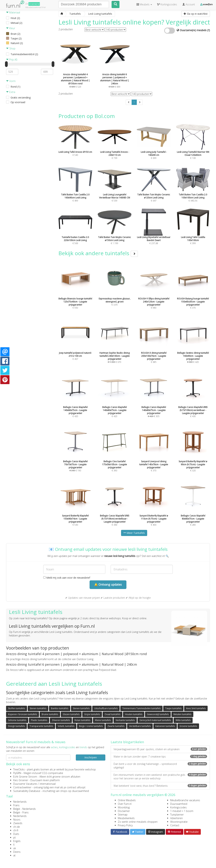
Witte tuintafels (183, 720)
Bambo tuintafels (60, 708)
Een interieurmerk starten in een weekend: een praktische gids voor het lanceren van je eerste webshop (160, 777)
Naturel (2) (17, 43)
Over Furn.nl (125, 804)
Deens (17, 852)
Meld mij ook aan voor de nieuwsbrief (67, 578)
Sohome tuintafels (17, 720)
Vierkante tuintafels (125, 720)
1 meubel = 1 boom (182, 811)
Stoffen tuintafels (17, 708)
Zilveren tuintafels (61, 720)
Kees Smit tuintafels (196, 708)
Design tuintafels (16, 726)
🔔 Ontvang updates (108, 585)
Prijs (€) (12, 60)
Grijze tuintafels (92, 714)
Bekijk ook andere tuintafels (98, 253)
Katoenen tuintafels (165, 726)
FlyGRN (17, 773)
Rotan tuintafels (82, 720)
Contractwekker (22, 787)
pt (14, 837)
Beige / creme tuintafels (91, 726)
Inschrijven (91, 757)
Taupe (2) (16, 38)
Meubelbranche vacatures (185, 800)
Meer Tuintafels (134, 533)
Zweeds (18, 823)
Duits (16, 834)
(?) (209, 30)
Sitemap (123, 815)
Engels (17, 841)
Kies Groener (21, 780)
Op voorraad (18, 102)
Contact (175, 825)
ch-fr (16, 830)
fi (14, 845)
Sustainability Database (27, 791)
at (14, 855)
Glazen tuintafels (71, 714)
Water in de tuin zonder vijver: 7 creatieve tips (160, 757)
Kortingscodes (178, 807)
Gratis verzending (21, 98)
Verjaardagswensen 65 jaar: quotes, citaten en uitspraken (160, 749)
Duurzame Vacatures (25, 784)
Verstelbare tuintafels (140, 726)
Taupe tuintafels (173, 708)
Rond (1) (15, 87)
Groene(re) (34, 4)
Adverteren (176, 818)
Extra (11, 92)
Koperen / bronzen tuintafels (23, 714)
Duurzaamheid (179, 804)
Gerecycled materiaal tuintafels (155, 720)
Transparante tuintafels (41, 726)
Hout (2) (15, 18)
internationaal (48, 784)
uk (15, 848)
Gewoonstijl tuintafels (158, 714)
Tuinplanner (177, 815)
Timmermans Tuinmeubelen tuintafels (141, 708)
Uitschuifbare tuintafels (106, 708)
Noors (17, 820)
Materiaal (13, 12)
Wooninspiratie (179, 822)
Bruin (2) (15, 34)
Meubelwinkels (126, 818)
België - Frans (21, 812)
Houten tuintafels (134, 714)
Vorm (11, 81)
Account (189, 4)
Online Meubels (127, 800)
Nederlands (20, 802)
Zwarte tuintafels (116, 726)
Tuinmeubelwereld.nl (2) (24, 54)
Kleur (11, 28)
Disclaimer (124, 811)
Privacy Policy (125, 825)
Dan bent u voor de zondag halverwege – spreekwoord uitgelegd (160, 766)
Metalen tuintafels (182, 714)
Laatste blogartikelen (127, 742)
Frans (16, 805)
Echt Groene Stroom (25, 777)
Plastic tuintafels (39, 720)
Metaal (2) (16, 23)
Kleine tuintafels (103, 720)
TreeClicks (19, 769)
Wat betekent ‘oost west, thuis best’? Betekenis (160, 786)
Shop (11, 48)
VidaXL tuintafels (66, 726)
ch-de (17, 827)
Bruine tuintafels (50, 714)
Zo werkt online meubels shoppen (138, 822)
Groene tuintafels (188, 726)
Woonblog (124, 807)
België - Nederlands (24, 809)
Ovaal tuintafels (112, 714)
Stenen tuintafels (38, 708)
